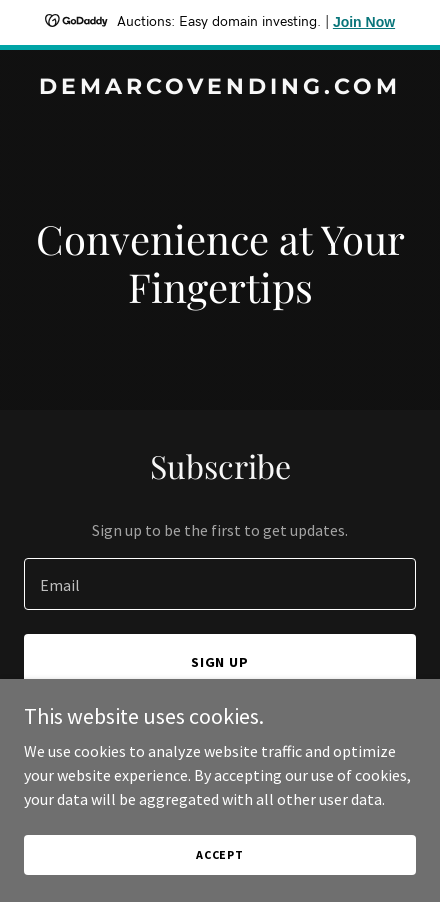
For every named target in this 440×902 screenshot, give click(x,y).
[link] (220, 88)
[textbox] (220, 584)
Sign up (220, 662)
